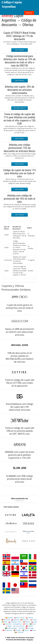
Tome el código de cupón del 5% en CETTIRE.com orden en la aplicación (20, 383)
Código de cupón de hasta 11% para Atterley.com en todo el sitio (19, 173)
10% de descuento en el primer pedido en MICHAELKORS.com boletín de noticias (20, 357)
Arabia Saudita (11, 628)
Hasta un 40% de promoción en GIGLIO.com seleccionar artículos (20, 332)
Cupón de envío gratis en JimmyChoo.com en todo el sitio (20, 308)
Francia (33, 620)
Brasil (33, 624)
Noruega (29, 628)
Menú (29, 13)
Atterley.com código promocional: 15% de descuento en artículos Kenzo (19, 148)
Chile (34, 622)
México (27, 622)
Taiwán (29, 626)
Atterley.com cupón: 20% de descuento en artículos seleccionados (19, 90)
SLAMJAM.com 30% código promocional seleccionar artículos (19, 479)
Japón (9, 626)
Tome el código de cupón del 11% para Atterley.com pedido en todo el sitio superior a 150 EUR (19, 119)
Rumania (24, 620)
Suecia (25, 630)
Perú (26, 624)
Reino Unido (19, 618)
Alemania (6, 620)
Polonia (29, 618)
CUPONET (19, 632)
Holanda (15, 620)
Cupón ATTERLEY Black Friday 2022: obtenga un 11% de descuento (19, 36)
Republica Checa (15, 622)
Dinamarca (7, 630)
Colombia (7, 624)
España (9, 618)
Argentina (17, 624)
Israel (21, 628)
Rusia (33, 630)
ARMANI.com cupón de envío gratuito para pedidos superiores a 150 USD (20, 455)
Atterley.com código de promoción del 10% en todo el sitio (19, 199)
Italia (4, 622)
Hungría (17, 630)
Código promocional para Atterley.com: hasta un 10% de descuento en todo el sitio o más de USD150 (19, 61)
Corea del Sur (19, 626)
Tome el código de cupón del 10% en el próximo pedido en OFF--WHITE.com (20, 431)
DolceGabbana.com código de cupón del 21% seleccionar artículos (20, 407)
